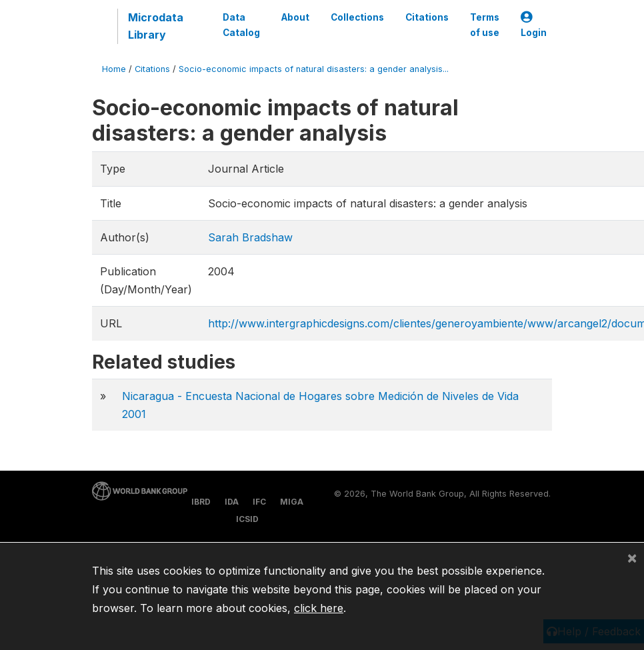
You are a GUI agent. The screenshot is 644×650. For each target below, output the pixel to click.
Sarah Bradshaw (250, 237)
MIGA (292, 502)
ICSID (247, 519)
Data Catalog (241, 25)
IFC (259, 502)
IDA (232, 502)
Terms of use (485, 25)
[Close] (632, 557)
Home (114, 69)
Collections (357, 17)
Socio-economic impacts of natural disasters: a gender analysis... (314, 69)
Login (534, 25)
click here (319, 608)
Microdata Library (156, 26)
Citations (427, 17)
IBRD (201, 502)
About (295, 17)
